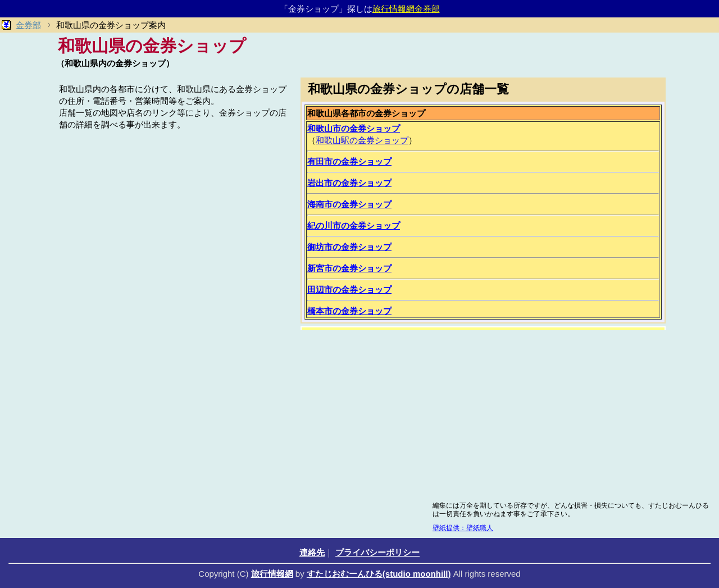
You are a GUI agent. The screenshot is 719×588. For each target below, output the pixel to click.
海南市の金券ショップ (349, 204)
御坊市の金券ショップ (349, 247)
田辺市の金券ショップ (349, 290)
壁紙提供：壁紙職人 (463, 528)
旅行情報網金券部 (406, 9)
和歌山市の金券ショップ (354, 128)
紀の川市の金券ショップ (354, 225)
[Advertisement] (174, 212)
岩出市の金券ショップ (349, 183)
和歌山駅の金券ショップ (362, 140)
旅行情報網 (272, 574)
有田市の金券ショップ (349, 161)
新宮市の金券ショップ (349, 268)
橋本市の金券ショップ (349, 311)
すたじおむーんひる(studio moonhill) (379, 574)
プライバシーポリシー (377, 552)
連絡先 (312, 552)
